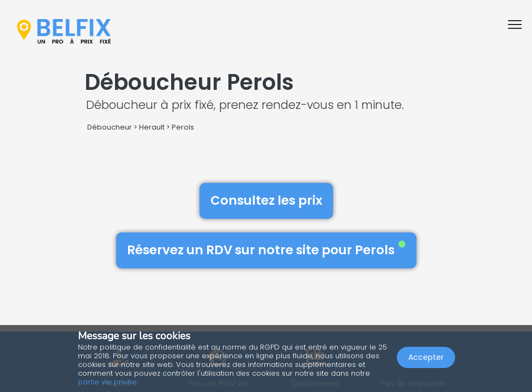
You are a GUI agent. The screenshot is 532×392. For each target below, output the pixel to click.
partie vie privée (107, 382)
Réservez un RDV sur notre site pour (266, 250)
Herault (152, 127)
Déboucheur (110, 127)
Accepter (426, 357)
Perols (183, 127)
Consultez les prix (266, 200)
